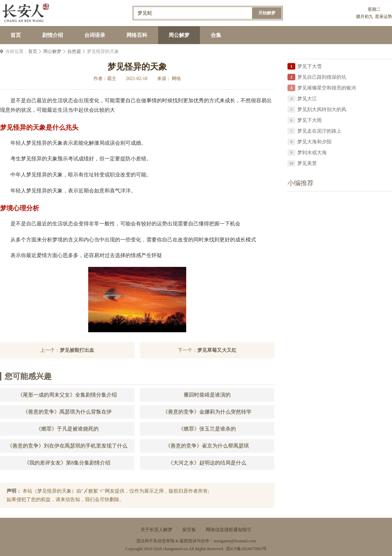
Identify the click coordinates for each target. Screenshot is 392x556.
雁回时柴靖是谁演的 (207, 395)
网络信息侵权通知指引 (229, 530)
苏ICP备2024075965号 (246, 549)
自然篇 (74, 51)
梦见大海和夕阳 (314, 142)
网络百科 (137, 35)
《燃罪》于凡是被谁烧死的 (67, 429)
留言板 (189, 530)
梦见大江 (307, 99)
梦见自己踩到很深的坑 (322, 77)
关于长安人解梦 (156, 530)
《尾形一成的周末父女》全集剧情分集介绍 (67, 395)
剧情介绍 (53, 35)
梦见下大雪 (310, 66)
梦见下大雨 (310, 120)
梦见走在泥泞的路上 (319, 131)
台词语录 (95, 35)
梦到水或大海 (312, 153)
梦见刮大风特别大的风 (322, 109)
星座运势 (384, 16)
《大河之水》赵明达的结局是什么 (207, 463)
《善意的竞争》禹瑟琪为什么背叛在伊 (67, 412)
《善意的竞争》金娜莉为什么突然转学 (207, 412)
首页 (16, 35)
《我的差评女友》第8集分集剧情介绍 (67, 463)
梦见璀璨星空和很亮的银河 (327, 88)
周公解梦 (179, 35)
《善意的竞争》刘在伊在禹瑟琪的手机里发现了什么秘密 (67, 448)
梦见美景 (307, 163)
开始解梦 (267, 13)
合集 (216, 35)
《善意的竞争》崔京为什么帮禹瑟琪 (207, 446)
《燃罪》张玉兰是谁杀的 (207, 429)
